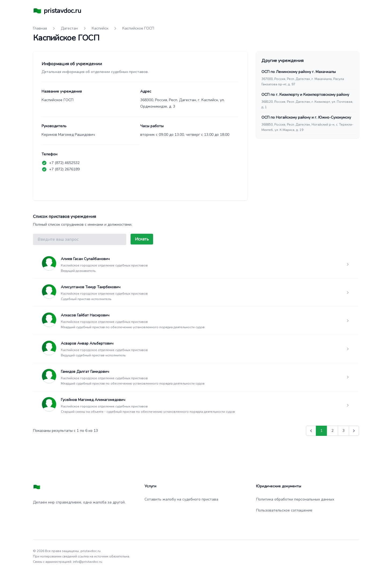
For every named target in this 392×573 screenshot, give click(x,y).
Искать (142, 239)
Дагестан (69, 28)
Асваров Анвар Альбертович (87, 343)
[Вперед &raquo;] (354, 431)
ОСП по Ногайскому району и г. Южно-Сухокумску (306, 117)
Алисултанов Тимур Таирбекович (91, 287)
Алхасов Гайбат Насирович (85, 315)
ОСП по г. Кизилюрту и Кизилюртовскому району (305, 95)
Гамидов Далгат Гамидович (85, 372)
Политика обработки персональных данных (295, 499)
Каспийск (100, 28)
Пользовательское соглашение (284, 510)
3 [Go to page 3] (343, 431)
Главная (40, 28)
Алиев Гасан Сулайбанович (85, 259)
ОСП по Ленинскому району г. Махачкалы (299, 72)
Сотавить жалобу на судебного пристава (181, 499)
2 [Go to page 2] (332, 431)
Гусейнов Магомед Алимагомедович (93, 400)
